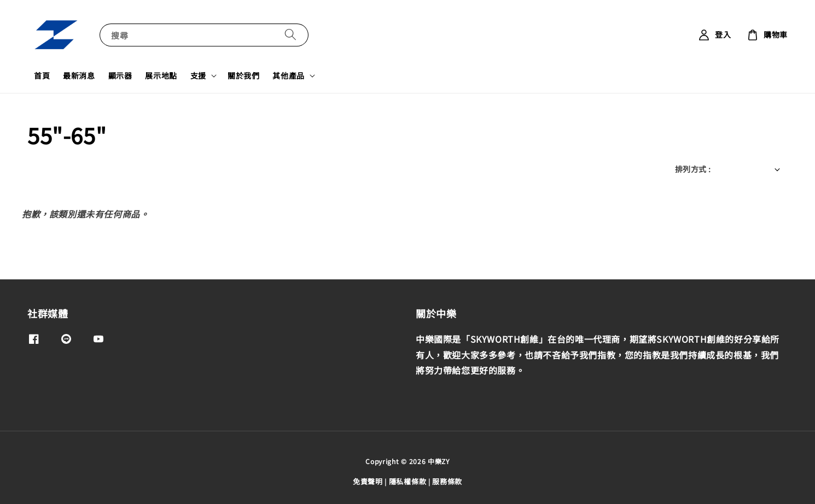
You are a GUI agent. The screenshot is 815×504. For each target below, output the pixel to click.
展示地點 (161, 75)
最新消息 (79, 75)
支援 (198, 75)
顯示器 (120, 75)
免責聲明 (368, 481)
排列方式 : (693, 169)
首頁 (42, 75)
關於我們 (243, 75)
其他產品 (288, 75)
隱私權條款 (408, 481)
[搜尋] (290, 35)
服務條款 (447, 481)
